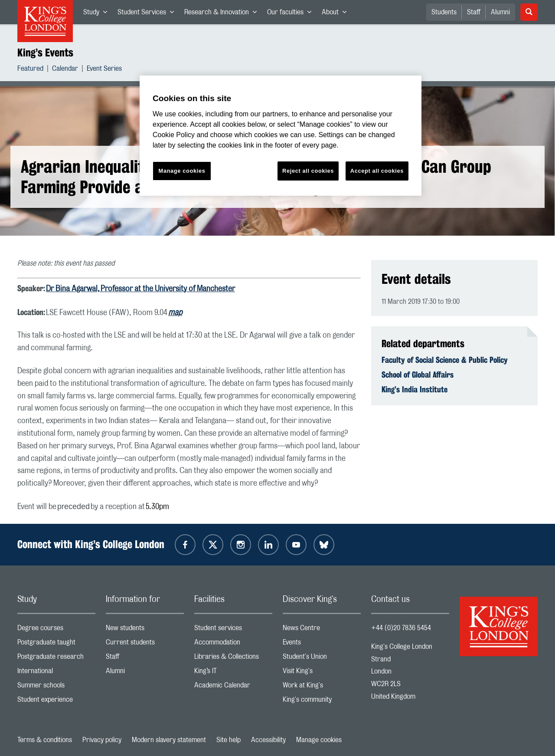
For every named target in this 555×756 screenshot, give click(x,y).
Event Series (104, 70)
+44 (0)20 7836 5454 (401, 628)
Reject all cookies (308, 171)
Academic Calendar (233, 687)
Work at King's (322, 687)
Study (98, 14)
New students (145, 630)
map (175, 313)
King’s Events (45, 53)
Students (444, 12)
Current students (145, 644)
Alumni (500, 12)
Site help (229, 740)
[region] (281, 136)
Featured (30, 70)
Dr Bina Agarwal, (73, 289)
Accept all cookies (377, 171)
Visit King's (322, 673)
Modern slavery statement (169, 740)
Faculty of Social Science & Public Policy (445, 360)
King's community (322, 702)
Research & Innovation (223, 14)
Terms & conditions (45, 740)
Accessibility (268, 740)
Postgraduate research (56, 659)
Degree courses (56, 630)
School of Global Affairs (418, 375)
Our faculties (292, 14)
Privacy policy (102, 740)
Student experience (56, 702)
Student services (233, 630)
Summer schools (56, 687)
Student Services (148, 14)
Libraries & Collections (233, 659)
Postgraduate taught (56, 644)
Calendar (65, 70)
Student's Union (322, 659)
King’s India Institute (415, 389)
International (56, 673)
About (337, 14)
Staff (474, 12)
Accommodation (233, 644)
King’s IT (233, 673)
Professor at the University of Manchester (168, 289)
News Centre (322, 630)
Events (322, 644)
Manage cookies (319, 740)
